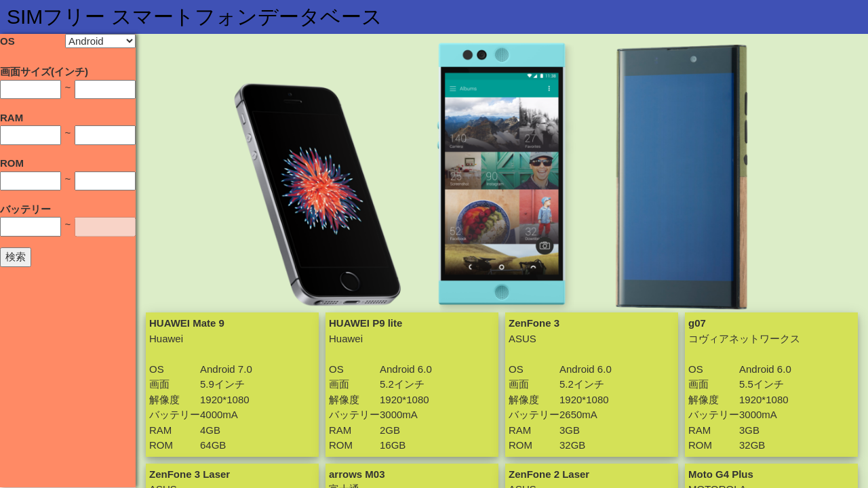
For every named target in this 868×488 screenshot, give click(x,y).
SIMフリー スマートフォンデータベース (195, 17)
